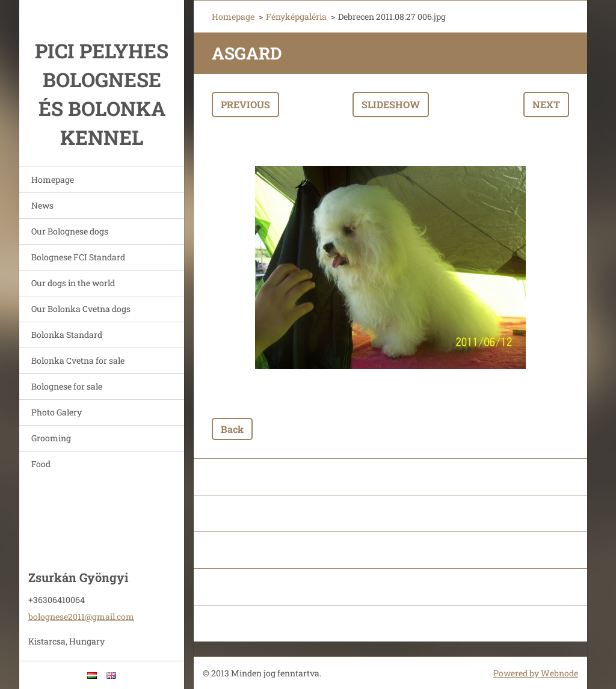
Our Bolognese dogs (70, 231)
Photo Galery (57, 412)
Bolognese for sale (67, 386)
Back (232, 429)
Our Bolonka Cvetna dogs (81, 309)
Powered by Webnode (536, 673)
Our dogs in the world (73, 283)
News (42, 205)
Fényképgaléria (296, 17)
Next (546, 104)
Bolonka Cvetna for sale (78, 360)
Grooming (51, 438)
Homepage (53, 179)
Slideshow (391, 104)
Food (41, 464)
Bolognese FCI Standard (78, 257)
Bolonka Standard (67, 335)
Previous (245, 104)
